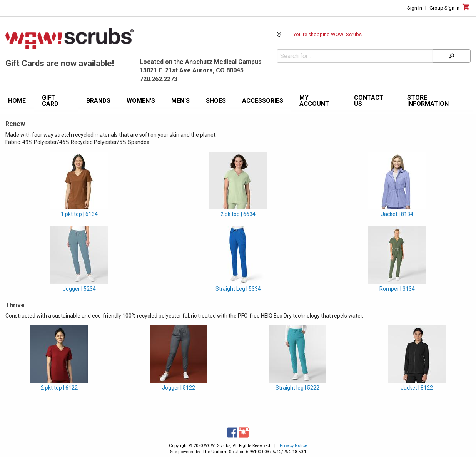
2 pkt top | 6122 (59, 388)
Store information (428, 101)
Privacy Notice (293, 446)
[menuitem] (17, 102)
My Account (314, 101)
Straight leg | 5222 (297, 388)
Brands (98, 101)
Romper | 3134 (397, 289)
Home (17, 101)
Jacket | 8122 (417, 388)
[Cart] (466, 9)
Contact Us (369, 101)
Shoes (216, 101)
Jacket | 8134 (397, 214)
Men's (180, 101)
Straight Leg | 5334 (238, 289)
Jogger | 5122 (179, 388)
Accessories (263, 101)
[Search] (452, 56)
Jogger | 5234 (79, 289)
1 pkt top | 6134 (79, 214)
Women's (141, 101)
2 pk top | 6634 (238, 214)
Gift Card (50, 101)
